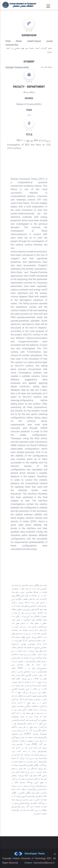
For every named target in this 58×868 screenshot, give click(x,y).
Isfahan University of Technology (29, 858)
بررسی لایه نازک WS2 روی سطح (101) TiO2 (33, 141)
